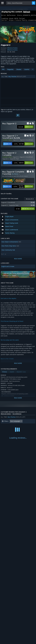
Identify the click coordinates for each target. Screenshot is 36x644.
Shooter (19, 71)
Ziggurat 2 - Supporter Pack (11, 160)
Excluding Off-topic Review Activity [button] (13, 425)
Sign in (3, 111)
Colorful (27, 71)
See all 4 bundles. (6, 195)
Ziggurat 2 (16, 141)
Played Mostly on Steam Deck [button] (21, 428)
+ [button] (33, 71)
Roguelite (10, 71)
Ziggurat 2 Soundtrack (26, 141)
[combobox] (19, 3)
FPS (3, 71)
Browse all (30, 200)
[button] (18, 78)
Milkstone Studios (12, 49)
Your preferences (17, 415)
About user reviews (6, 415)
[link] (18, 145)
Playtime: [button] (5, 428)
